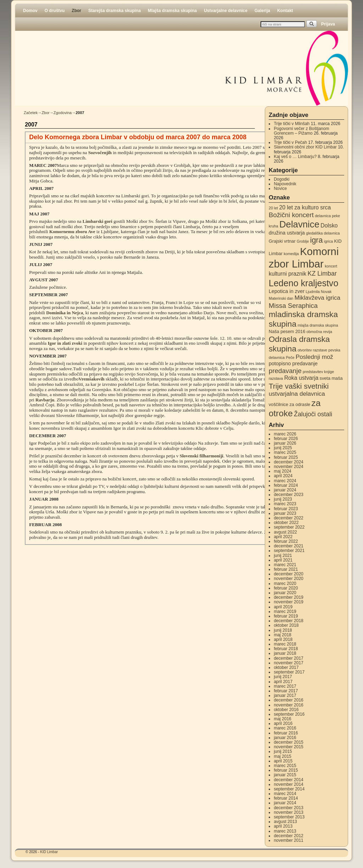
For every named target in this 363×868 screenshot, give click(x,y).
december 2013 (288, 808)
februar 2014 (286, 798)
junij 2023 (283, 499)
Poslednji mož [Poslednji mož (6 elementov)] (314, 357)
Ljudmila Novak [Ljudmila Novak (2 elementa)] (319, 292)
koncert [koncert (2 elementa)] (331, 266)
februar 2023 (286, 509)
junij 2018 (283, 630)
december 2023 (288, 495)
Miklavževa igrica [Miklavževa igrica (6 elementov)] (317, 298)
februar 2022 (286, 541)
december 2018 (288, 621)
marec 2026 (285, 434)
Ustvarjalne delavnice (226, 11)
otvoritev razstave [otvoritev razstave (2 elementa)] (312, 350)
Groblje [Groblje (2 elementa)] (303, 241)
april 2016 (283, 723)
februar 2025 (286, 457)
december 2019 (288, 597)
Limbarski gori (97, 221)
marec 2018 (285, 644)
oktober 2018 (286, 625)
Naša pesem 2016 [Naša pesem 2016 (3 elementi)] (287, 331)
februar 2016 (286, 733)
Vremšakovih (92, 379)
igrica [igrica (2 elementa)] (328, 241)
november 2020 (288, 579)
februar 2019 (286, 616)
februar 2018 (286, 649)
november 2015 (288, 747)
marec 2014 (285, 794)
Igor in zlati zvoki (65, 343)
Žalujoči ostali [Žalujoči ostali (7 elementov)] (313, 414)
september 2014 (289, 789)
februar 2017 (286, 691)
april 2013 (283, 826)
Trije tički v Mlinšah (292, 124)
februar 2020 (286, 588)
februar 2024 (286, 485)
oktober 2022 (286, 523)
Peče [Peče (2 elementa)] (290, 357)
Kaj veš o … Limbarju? (295, 157)
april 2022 (283, 537)
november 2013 (288, 812)
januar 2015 (285, 775)
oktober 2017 (286, 667)
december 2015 (288, 742)
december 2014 (288, 780)
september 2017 (289, 672)
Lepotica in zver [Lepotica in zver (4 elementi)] (287, 291)
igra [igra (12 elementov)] (317, 240)
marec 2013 (285, 831)
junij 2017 (283, 677)
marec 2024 (285, 481)
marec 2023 (285, 504)
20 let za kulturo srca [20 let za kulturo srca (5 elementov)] (305, 207)
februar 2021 (286, 569)
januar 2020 (285, 593)
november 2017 (288, 663)
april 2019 (283, 607)
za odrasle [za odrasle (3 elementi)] (300, 404)
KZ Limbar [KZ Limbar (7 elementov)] (322, 274)
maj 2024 (282, 471)
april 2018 (283, 639)
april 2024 (283, 476)
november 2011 (288, 840)
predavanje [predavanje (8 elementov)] (285, 371)
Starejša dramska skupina (115, 11)
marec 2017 (285, 686)
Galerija (262, 11)
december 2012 (288, 836)
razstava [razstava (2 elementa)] (276, 378)
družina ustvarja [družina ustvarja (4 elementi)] (287, 233)
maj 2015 (282, 756)
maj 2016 (282, 719)
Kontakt (285, 11)
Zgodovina (63, 113)
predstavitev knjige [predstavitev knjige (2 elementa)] (318, 372)
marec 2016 (285, 728)
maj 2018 (282, 635)
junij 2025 (283, 448)
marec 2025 (285, 452)
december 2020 (288, 574)
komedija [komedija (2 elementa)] (291, 254)
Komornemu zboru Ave (72, 232)
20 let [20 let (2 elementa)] (273, 208)
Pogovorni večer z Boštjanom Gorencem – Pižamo (301, 131)
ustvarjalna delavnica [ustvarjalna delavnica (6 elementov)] (297, 394)
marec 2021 (285, 565)
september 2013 (289, 817)
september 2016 (289, 714)
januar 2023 (285, 513)
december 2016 (288, 700)
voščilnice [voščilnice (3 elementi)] (278, 404)
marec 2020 (285, 584)
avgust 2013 (285, 822)
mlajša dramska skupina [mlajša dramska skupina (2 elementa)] (318, 325)
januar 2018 (285, 653)
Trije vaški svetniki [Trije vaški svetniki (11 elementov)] (299, 386)
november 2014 (288, 784)
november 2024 (288, 467)
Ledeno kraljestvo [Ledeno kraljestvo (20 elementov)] (303, 283)
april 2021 (283, 560)
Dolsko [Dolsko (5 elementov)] (329, 226)
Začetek (31, 113)
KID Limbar (49, 852)
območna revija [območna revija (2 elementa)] (319, 332)
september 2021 (289, 551)
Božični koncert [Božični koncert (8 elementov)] (291, 215)
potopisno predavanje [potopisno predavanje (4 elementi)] (293, 363)
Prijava (328, 24)
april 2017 (283, 682)
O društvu (55, 11)
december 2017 (288, 658)
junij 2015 (283, 751)
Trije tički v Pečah (290, 142)
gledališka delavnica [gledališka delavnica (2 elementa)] (323, 233)
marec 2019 (285, 611)
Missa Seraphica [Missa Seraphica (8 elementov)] (293, 306)
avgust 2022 (285, 532)
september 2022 (289, 527)
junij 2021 (283, 556)
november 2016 (288, 705)
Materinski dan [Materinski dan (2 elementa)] (281, 298)
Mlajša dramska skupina (172, 11)
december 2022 (288, 518)
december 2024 (288, 462)
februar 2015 (286, 770)
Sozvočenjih (100, 153)
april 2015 (283, 761)
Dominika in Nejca (65, 313)
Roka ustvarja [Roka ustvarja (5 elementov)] (301, 378)
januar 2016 (285, 738)
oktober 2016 (286, 710)
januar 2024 (285, 490)
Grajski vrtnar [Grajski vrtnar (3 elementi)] (282, 241)
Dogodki (281, 179)
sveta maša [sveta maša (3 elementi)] (331, 378)
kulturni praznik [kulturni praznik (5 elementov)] (287, 274)
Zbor (76, 11)
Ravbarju (45, 400)
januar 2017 (285, 695)
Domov (30, 11)
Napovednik (285, 184)
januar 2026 (285, 443)
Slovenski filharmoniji (202, 456)
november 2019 (288, 602)
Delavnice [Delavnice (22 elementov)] (299, 224)
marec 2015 (285, 766)
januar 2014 (285, 803)
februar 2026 (286, 439)
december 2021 (288, 546)
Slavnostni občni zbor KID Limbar (305, 147)
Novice (280, 188)
